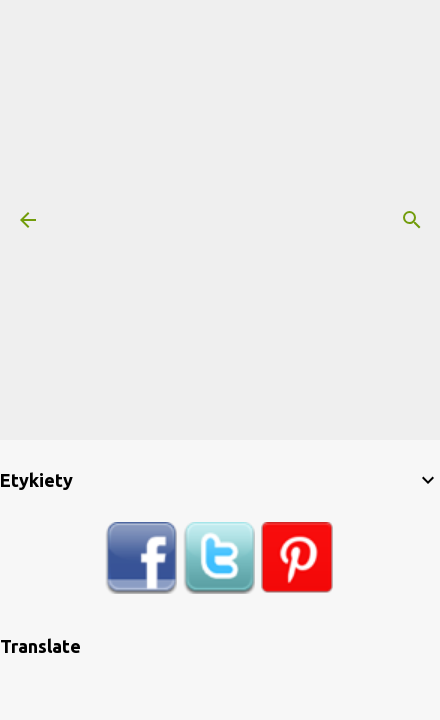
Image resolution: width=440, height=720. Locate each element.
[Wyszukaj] (412, 220)
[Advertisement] (220, 220)
